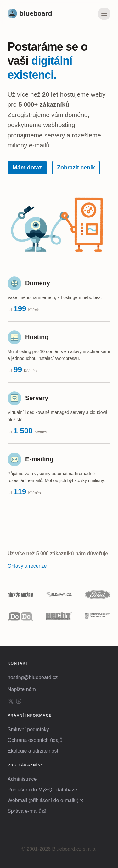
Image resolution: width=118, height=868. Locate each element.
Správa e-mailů (25, 811)
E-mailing (39, 459)
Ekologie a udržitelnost (33, 751)
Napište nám (22, 689)
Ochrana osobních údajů (35, 740)
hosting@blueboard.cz (33, 677)
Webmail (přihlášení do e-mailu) (43, 800)
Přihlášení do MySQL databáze (42, 790)
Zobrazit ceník (76, 168)
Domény (38, 283)
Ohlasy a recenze (27, 566)
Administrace (22, 779)
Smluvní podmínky (28, 729)
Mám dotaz (27, 168)
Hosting (37, 337)
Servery (37, 398)
